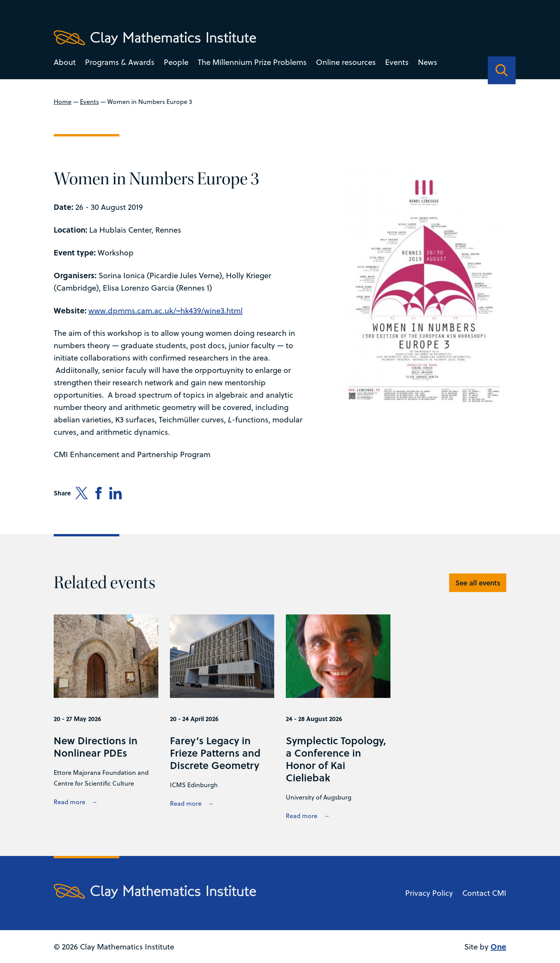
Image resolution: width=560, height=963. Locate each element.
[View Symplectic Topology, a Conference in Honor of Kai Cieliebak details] (338, 718)
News (428, 62)
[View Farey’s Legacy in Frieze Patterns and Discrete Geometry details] (222, 718)
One (498, 946)
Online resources (346, 62)
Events (397, 62)
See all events (478, 583)
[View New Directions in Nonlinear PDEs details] (106, 718)
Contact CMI (484, 893)
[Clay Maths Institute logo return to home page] (155, 38)
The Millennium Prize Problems (252, 62)
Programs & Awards (120, 62)
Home (63, 102)
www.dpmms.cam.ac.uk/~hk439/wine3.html (165, 311)
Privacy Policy (429, 893)
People (176, 62)
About (65, 62)
